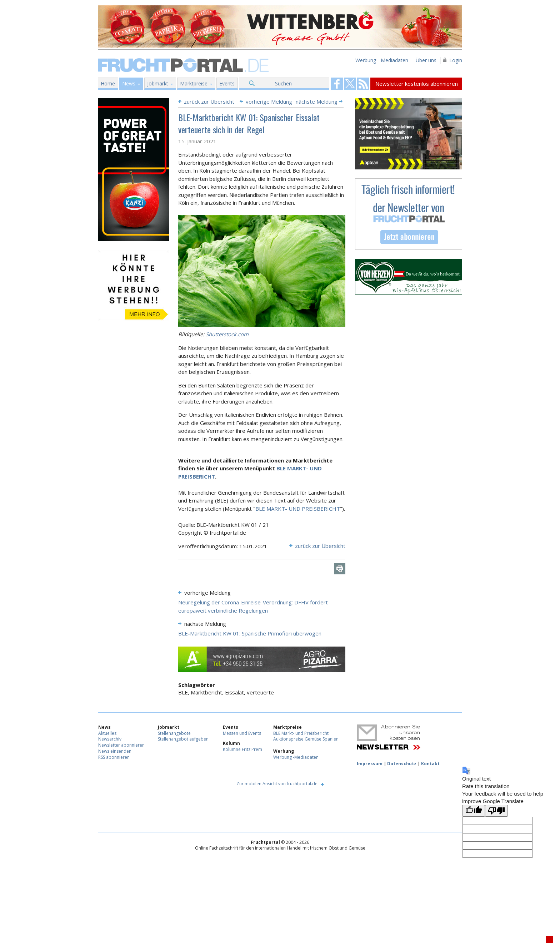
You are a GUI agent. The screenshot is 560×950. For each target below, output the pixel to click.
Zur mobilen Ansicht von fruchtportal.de (277, 784)
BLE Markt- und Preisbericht (301, 733)
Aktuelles (107, 733)
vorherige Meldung (269, 102)
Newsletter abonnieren (121, 745)
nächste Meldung (317, 102)
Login (456, 60)
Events (227, 83)
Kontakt (430, 764)
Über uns (426, 60)
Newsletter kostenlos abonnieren (417, 84)
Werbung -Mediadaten (296, 757)
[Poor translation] (496, 811)
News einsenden (115, 751)
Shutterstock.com (227, 334)
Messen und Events (242, 733)
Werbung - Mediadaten (382, 60)
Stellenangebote (174, 733)
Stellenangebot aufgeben (183, 739)
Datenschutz (402, 764)
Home (108, 83)
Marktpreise (194, 83)
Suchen (283, 83)
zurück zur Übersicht (209, 102)
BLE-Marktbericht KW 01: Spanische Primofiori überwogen (250, 633)
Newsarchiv (110, 739)
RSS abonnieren (114, 757)
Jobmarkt (158, 83)
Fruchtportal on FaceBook (337, 84)
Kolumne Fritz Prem (242, 749)
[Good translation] (474, 811)
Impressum (370, 764)
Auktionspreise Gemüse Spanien (306, 739)
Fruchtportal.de (184, 65)
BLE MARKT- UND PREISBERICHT (298, 509)
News (129, 83)
